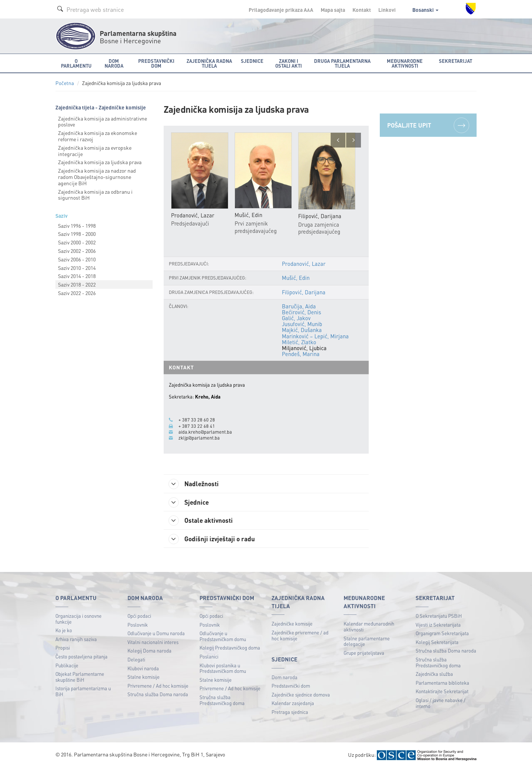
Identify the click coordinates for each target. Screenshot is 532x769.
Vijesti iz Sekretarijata (438, 625)
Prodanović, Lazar (303, 264)
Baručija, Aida (299, 306)
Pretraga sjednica (290, 713)
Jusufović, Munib (302, 324)
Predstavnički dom (291, 686)
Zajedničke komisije (292, 624)
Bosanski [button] (425, 10)
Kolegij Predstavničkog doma (230, 648)
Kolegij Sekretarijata (437, 643)
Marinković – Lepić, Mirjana (315, 336)
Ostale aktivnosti (202, 521)
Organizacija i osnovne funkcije (79, 619)
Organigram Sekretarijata (442, 634)
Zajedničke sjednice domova (301, 695)
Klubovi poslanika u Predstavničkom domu (223, 669)
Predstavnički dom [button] (156, 63)
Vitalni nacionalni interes (153, 643)
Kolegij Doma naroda (149, 651)
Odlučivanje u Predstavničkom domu (223, 637)
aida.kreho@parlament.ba (205, 432)
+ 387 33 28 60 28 (197, 420)
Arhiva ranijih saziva (76, 640)
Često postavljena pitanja (81, 657)
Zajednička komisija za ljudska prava (100, 162)
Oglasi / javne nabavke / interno (441, 704)
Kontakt (362, 10)
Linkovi (387, 10)
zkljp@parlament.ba (199, 438)
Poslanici (209, 657)
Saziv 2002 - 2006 (77, 251)
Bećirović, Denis (301, 312)
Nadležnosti (195, 484)
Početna (65, 83)
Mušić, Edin (296, 278)
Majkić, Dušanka (302, 330)
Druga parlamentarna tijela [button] (342, 63)
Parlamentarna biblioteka (442, 683)
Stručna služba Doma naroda (158, 695)
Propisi (63, 648)
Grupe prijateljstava (364, 653)
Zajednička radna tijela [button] (209, 63)
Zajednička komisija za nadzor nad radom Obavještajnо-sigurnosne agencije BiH (97, 177)
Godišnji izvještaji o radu (214, 539)
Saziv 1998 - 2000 (77, 234)
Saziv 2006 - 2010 (77, 259)
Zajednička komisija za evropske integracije (95, 151)
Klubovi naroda (143, 669)
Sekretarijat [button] (456, 61)
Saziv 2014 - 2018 (77, 276)
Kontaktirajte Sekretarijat (442, 692)
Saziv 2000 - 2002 (77, 242)
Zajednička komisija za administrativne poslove (103, 121)
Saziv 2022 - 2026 (77, 293)
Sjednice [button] (252, 61)
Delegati (136, 660)
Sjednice (190, 502)
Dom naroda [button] (114, 63)
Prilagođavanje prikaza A (281, 10)
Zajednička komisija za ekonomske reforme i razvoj (98, 136)
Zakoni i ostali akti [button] (289, 63)
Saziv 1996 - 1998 (77, 226)
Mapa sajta (333, 10)
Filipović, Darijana (304, 292)
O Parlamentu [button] (76, 63)
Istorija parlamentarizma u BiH (83, 692)
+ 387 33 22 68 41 (197, 426)
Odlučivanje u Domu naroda (156, 634)
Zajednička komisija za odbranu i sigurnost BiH (95, 195)
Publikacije (67, 666)
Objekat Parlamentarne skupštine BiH (80, 677)
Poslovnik (138, 625)
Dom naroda (284, 678)
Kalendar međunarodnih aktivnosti (369, 627)
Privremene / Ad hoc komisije (158, 686)
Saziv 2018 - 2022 (77, 284)
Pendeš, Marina (301, 354)
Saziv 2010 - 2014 (77, 268)
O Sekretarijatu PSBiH (439, 616)
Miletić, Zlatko (299, 342)
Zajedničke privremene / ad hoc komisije (300, 636)
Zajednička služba (434, 675)
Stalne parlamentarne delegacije (367, 642)
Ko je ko (64, 631)
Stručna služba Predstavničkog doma (222, 701)
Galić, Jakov (296, 318)
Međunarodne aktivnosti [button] (405, 63)
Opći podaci (139, 616)
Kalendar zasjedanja (293, 704)
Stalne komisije (144, 677)
